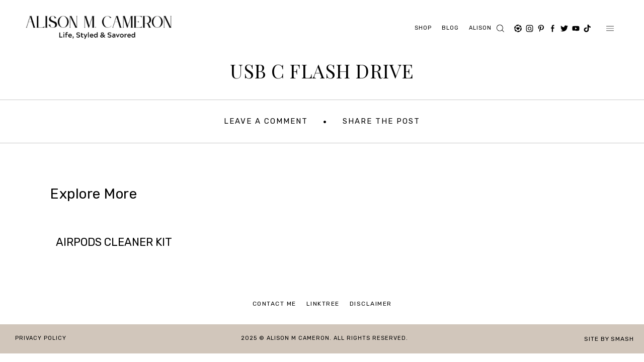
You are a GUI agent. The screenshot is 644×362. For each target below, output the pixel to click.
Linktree (323, 304)
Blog (450, 28)
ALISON (480, 28)
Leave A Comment (266, 121)
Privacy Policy (41, 338)
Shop (423, 28)
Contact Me (274, 304)
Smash (622, 339)
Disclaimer (371, 304)
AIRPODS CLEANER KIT (114, 242)
